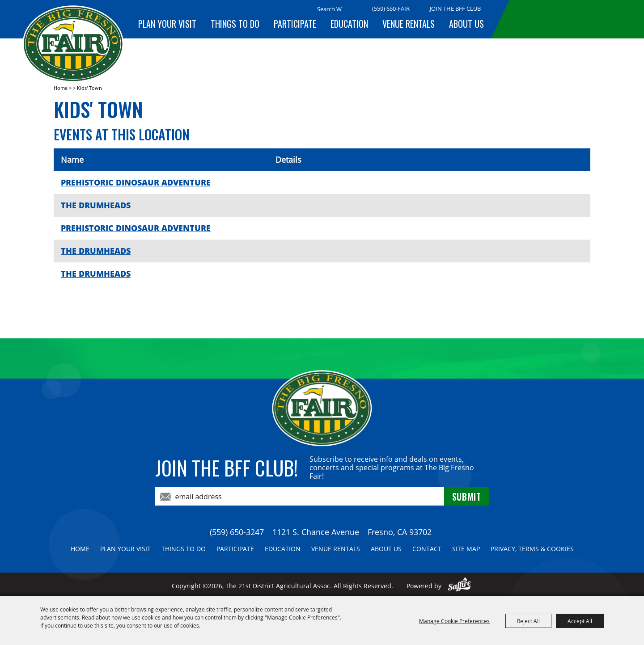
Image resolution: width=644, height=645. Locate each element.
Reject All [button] (528, 621)
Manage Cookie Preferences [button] (454, 621)
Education (349, 24)
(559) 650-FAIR (391, 8)
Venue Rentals (409, 24)
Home (61, 88)
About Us (466, 24)
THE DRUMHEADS (96, 205)
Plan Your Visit (167, 24)
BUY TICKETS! (566, 19)
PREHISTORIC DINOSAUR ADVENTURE (136, 182)
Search (353, 9)
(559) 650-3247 (237, 532)
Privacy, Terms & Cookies (532, 549)
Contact (427, 549)
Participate (295, 24)
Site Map (466, 549)
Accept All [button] (580, 621)
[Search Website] (329, 9)
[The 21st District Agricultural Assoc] (73, 44)
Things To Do (235, 24)
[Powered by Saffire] (460, 586)
